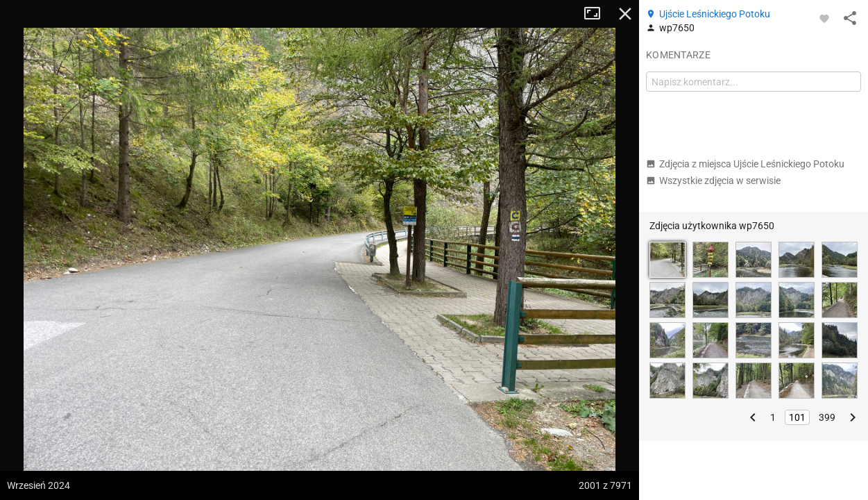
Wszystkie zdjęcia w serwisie (713, 181)
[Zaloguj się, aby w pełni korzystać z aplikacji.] (824, 18)
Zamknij (625, 14)
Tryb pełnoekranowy (597, 14)
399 (827, 417)
